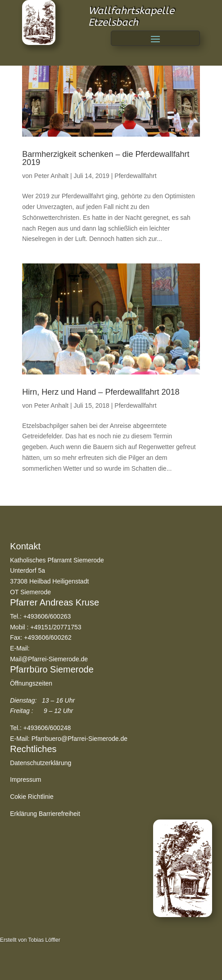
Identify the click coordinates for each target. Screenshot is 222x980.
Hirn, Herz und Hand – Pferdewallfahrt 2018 (101, 392)
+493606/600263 (47, 616)
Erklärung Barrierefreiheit (45, 814)
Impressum (25, 780)
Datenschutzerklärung (41, 763)
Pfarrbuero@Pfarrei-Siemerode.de (79, 739)
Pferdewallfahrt (135, 176)
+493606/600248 (47, 728)
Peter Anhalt (51, 176)
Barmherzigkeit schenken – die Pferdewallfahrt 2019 (106, 158)
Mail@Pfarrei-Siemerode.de (49, 659)
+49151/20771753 (56, 627)
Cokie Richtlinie (32, 797)
